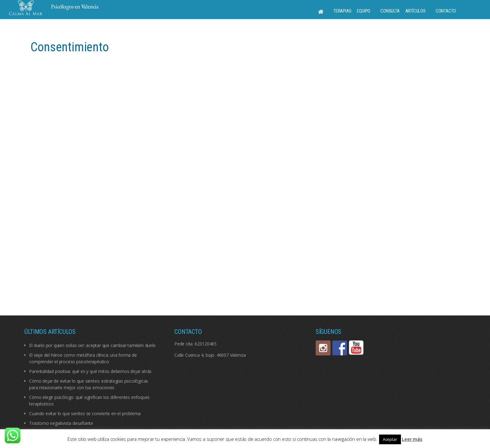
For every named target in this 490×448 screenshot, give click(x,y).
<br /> (245, 176)
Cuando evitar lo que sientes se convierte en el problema (85, 413)
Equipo (364, 11)
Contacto (446, 11)
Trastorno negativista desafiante (61, 423)
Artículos (415, 11)
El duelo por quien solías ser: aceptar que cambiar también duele (92, 345)
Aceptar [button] (390, 439)
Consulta (390, 11)
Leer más (412, 439)
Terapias (342, 11)
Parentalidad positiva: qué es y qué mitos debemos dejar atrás (90, 371)
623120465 (206, 344)
